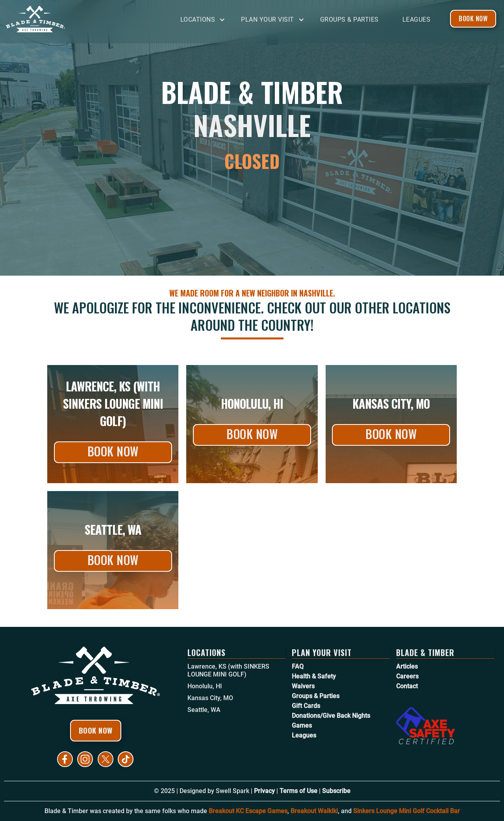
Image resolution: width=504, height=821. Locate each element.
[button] (205, 20)
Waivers (303, 686)
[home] (65, 19)
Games (302, 726)
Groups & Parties (349, 19)
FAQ (298, 666)
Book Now (473, 19)
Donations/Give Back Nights (331, 716)
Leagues (417, 19)
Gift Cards (306, 706)
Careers (407, 676)
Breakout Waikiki (314, 811)
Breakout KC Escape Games (248, 811)
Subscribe (336, 791)
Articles (407, 666)
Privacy (264, 791)
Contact (407, 686)
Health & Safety (314, 676)
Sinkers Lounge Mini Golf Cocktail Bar (407, 811)
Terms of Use (298, 791)
